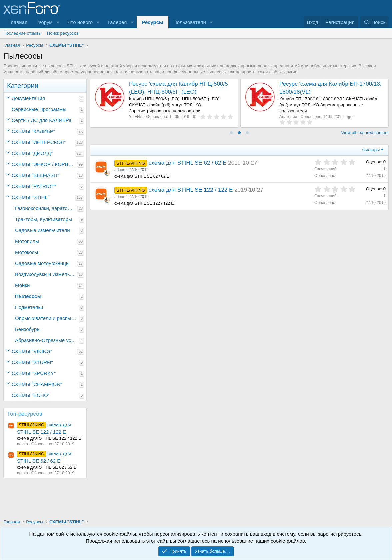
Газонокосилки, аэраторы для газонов (46, 208)
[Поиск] (374, 22)
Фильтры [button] (371, 150)
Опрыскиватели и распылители (47, 318)
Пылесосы (28, 296)
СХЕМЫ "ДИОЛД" (32, 153)
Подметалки (29, 307)
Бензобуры (28, 329)
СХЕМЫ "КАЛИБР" (33, 131)
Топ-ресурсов (25, 414)
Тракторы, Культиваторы (43, 219)
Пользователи (190, 22)
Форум (45, 22)
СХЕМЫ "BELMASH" (35, 175)
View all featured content (365, 132)
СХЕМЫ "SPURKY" (34, 373)
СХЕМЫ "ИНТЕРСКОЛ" (39, 142)
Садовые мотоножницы (42, 263)
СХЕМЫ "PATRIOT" (34, 186)
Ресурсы (152, 22)
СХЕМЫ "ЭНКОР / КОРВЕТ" (44, 164)
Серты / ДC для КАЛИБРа (42, 120)
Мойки (22, 285)
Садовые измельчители (42, 230)
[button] (58, 22)
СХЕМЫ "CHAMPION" (37, 384)
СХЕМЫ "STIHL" (30, 197)
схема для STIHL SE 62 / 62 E (188, 163)
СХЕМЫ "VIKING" (32, 351)
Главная (18, 22)
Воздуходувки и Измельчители (46, 274)
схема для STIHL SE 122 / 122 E (191, 190)
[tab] (231, 133)
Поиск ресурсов (63, 33)
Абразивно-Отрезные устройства (47, 340)
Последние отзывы (22, 33)
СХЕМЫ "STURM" (32, 362)
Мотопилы (27, 241)
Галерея (117, 22)
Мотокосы (26, 252)
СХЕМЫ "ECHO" (31, 395)
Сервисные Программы (39, 109)
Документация (28, 98)
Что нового (80, 22)
